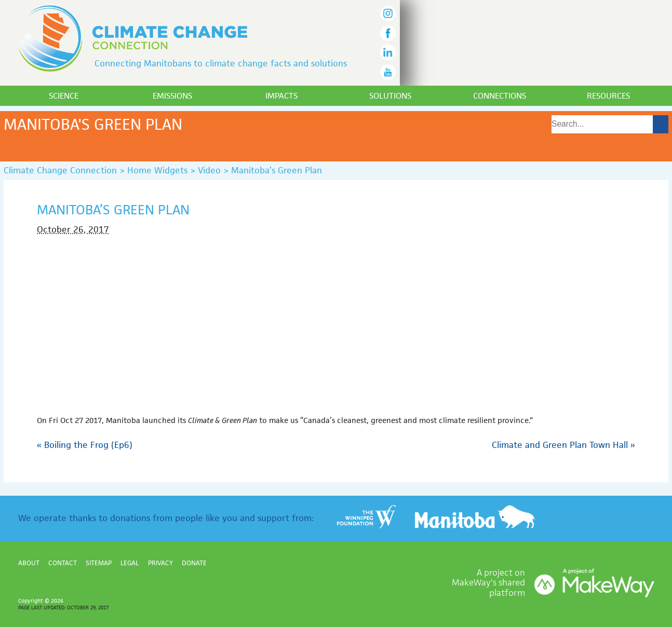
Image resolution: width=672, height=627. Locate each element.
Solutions (390, 96)
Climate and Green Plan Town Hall (563, 445)
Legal (130, 563)
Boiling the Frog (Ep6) (85, 445)
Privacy (160, 563)
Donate (194, 563)
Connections (500, 96)
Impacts (281, 96)
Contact (63, 563)
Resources (608, 96)
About (29, 563)
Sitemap (99, 563)
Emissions (172, 96)
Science (64, 96)
